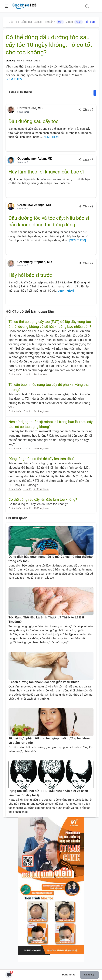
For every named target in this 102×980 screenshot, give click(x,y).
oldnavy (10, 61)
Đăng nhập (69, 975)
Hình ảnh (54, 22)
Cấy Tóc (14, 22)
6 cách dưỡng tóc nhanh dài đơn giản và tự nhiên (44, 682)
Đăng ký (89, 975)
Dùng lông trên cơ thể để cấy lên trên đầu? (41, 459)
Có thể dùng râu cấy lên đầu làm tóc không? (43, 500)
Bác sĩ (38, 22)
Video (74, 22)
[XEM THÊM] (14, 79)
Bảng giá (26, 22)
